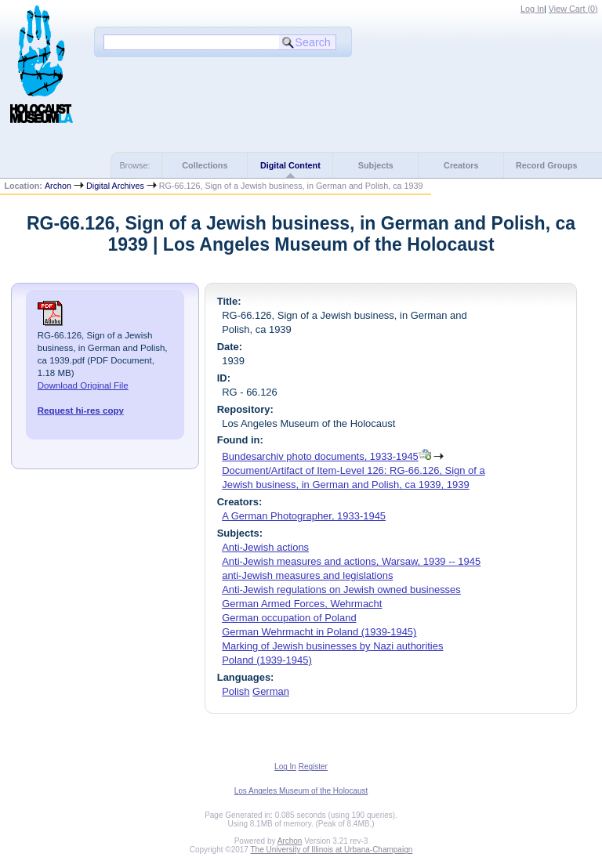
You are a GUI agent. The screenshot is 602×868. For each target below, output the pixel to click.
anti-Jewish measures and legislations (307, 575)
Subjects (376, 165)
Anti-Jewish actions (265, 547)
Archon (58, 186)
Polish (236, 691)
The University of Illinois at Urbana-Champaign (332, 850)
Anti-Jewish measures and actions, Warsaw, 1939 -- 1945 (351, 561)
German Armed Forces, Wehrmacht (302, 604)
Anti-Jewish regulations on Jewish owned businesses (341, 590)
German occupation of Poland (289, 618)
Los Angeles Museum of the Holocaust (301, 791)
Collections (205, 165)
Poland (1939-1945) (267, 660)
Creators (461, 165)
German (271, 691)
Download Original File (83, 385)
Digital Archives (115, 186)
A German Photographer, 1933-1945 (304, 516)
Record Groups (547, 165)
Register (313, 767)
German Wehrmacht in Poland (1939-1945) (319, 632)
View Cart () (573, 9)
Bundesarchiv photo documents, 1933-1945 (320, 456)
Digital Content (290, 165)
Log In (532, 9)
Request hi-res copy (81, 410)
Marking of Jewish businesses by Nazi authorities (332, 646)
